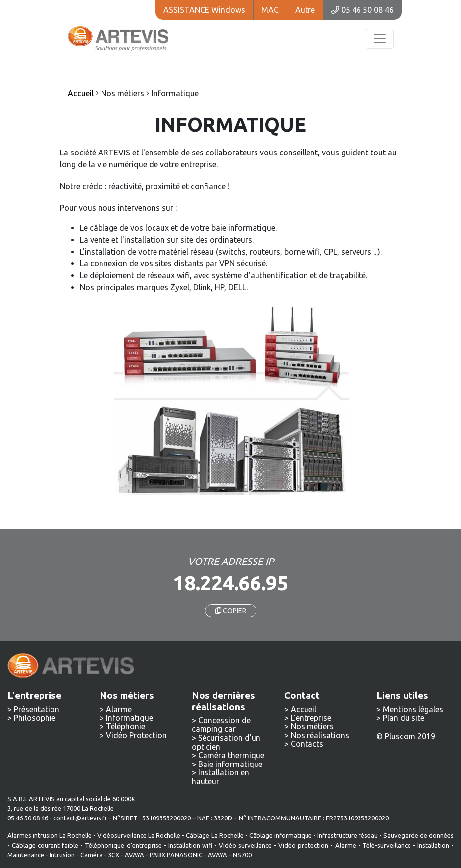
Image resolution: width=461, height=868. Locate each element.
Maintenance (26, 855)
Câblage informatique (281, 835)
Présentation (37, 709)
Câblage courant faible (45, 845)
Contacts (307, 744)
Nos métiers (312, 726)
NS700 (242, 855)
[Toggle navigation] (380, 39)
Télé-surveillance (387, 845)
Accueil (304, 709)
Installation (434, 845)
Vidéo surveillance (245, 845)
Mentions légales (413, 709)
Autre (305, 10)
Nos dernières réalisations (223, 701)
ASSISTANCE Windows (204, 10)
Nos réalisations (320, 735)
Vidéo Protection (136, 735)
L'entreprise (311, 718)
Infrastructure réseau (348, 835)
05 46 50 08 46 (362, 10)
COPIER (231, 611)
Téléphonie (126, 726)
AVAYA (134, 855)
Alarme (119, 709)
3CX (114, 855)
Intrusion (62, 855)
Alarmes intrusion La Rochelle (50, 835)
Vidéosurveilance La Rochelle (139, 835)
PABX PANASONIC (176, 855)
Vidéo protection (303, 845)
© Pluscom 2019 (406, 736)
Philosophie (35, 718)
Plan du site (404, 718)
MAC (270, 10)
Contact (302, 695)
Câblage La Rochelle (214, 835)
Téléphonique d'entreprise (123, 845)
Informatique (129, 718)
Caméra (91, 855)
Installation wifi (190, 845)
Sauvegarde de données (418, 835)
